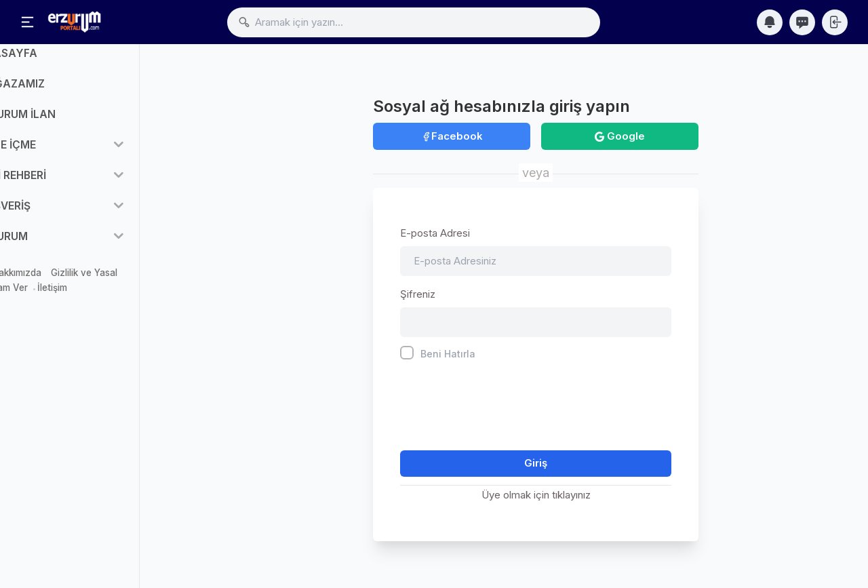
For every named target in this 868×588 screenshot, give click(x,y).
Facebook (452, 136)
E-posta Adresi (435, 233)
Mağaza (29, 286)
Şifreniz (418, 295)
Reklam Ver (67, 302)
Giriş (536, 464)
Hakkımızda (81, 286)
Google (620, 136)
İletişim (116, 302)
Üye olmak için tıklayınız (536, 495)
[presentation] (503, 403)
